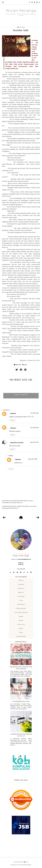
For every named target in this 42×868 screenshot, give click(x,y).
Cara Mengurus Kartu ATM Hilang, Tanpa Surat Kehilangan (21, 668)
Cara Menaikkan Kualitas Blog (21, 701)
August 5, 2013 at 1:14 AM (34, 442)
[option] (21, 391)
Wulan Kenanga (21, 10)
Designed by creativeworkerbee (21, 865)
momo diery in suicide (17, 443)
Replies (11, 456)
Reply (12, 420)
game (21, 616)
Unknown (13, 413)
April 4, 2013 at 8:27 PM (35, 428)
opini (21, 632)
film (21, 600)
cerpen (25, 365)
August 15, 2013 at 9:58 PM (33, 459)
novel (21, 628)
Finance (21, 584)
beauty (21, 592)
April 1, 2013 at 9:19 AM (35, 413)
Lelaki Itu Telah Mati (21, 395)
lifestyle (21, 624)
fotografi (21, 604)
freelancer (21, 608)
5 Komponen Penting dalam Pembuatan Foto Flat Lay (21, 735)
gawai (21, 620)
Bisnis (21, 580)
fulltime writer (21, 612)
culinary (21, 596)
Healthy (21, 588)
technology (21, 636)
